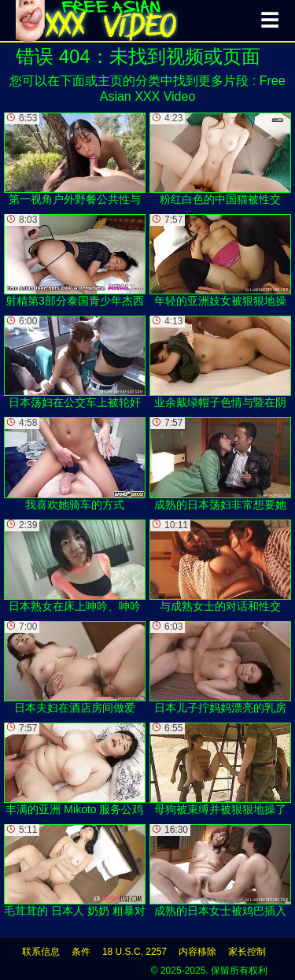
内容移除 (197, 952)
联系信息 (41, 952)
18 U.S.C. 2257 (135, 952)
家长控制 (247, 952)
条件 (81, 952)
